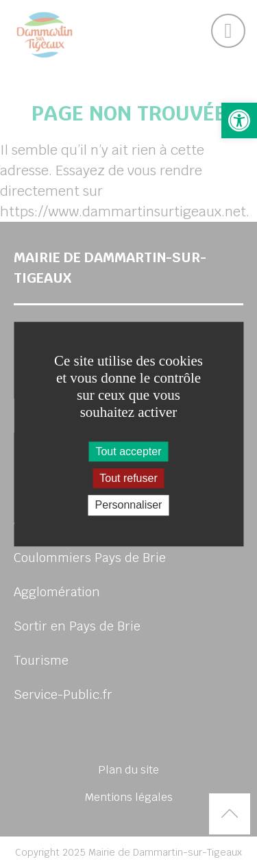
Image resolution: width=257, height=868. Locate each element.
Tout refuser (128, 478)
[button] (239, 120)
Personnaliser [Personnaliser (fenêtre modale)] (129, 506)
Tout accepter (128, 451)
